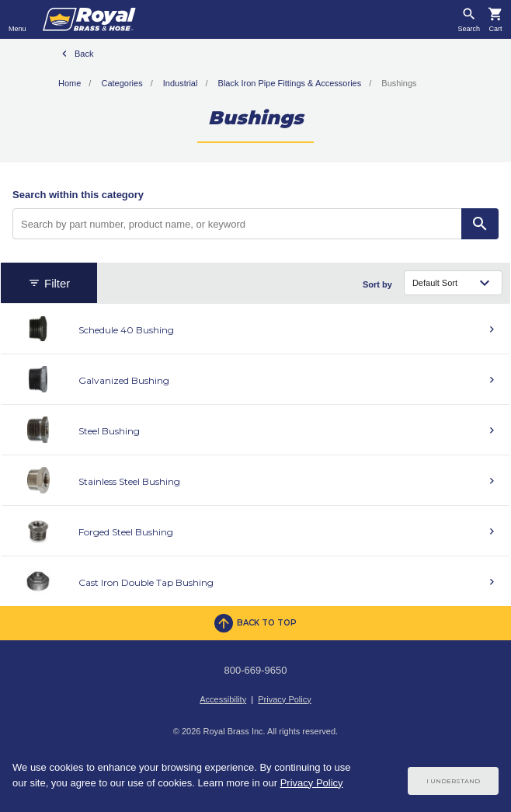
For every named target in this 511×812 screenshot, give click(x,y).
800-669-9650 (256, 670)
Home (70, 83)
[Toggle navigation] (17, 19)
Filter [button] (49, 283)
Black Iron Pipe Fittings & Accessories (290, 83)
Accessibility (223, 699)
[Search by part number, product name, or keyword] (237, 224)
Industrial (181, 83)
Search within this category (78, 195)
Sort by (377, 284)
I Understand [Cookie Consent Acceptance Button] (453, 781)
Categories (122, 83)
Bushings (399, 83)
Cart (495, 29)
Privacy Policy (284, 699)
